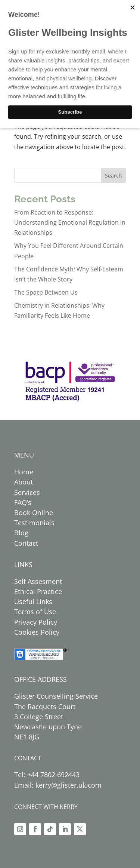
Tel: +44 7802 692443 (47, 775)
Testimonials (34, 523)
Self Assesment (38, 581)
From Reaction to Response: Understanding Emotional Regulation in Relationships (70, 222)
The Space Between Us (46, 292)
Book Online (34, 513)
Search (113, 176)
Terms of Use (35, 612)
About (24, 482)
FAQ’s (23, 502)
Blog (21, 533)
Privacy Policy (36, 622)
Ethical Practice (38, 591)
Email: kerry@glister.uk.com (58, 785)
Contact (26, 543)
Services (27, 492)
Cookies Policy (37, 632)
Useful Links (33, 601)
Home (24, 472)
